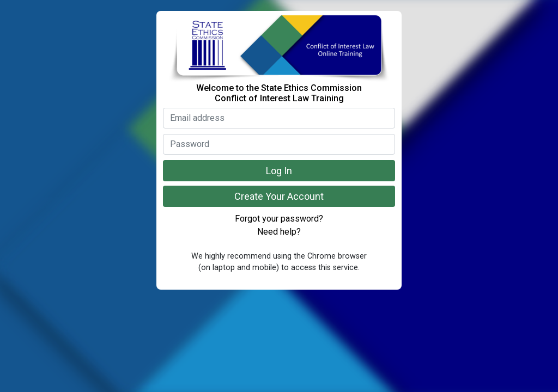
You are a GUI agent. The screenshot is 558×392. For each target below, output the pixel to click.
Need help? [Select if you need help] (279, 232)
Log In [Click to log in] (279, 171)
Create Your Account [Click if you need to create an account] (279, 196)
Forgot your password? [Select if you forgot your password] (279, 219)
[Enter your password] (279, 144)
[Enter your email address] (279, 118)
